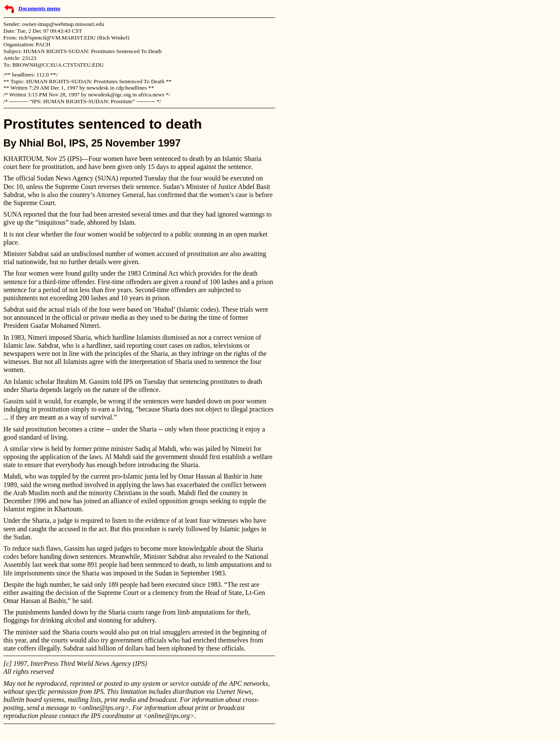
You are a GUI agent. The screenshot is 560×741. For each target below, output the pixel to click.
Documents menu (39, 8)
